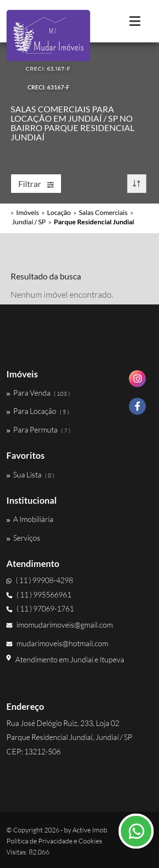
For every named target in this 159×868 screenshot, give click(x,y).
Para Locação (38, 411)
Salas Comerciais (103, 212)
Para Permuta (38, 430)
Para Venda (38, 393)
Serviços (23, 538)
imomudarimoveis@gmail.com (60, 625)
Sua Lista (30, 474)
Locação (59, 212)
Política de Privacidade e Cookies (54, 841)
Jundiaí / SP (29, 222)
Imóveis (28, 212)
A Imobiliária (30, 519)
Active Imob (90, 830)
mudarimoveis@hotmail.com (57, 643)
